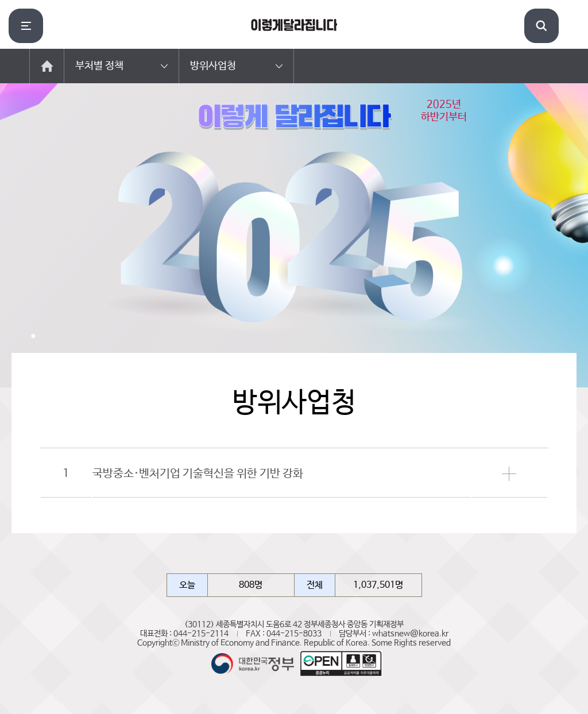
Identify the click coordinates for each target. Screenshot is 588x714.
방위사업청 (213, 66)
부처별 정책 (99, 66)
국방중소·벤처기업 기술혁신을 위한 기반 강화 (198, 474)
